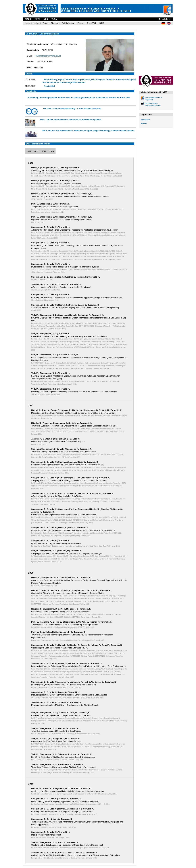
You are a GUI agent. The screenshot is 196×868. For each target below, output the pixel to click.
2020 (44, 151)
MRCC (28, 19)
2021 (36, 151)
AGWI (37, 19)
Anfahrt (144, 123)
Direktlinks (164, 19)
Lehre (36, 23)
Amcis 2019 (49, 86)
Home (28, 23)
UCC (46, 19)
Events (80, 23)
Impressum (145, 120)
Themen (55, 23)
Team (45, 23)
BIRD (102, 23)
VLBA (54, 19)
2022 (29, 151)
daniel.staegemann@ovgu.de (48, 56)
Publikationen (68, 23)
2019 (52, 151)
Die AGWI (91, 23)
